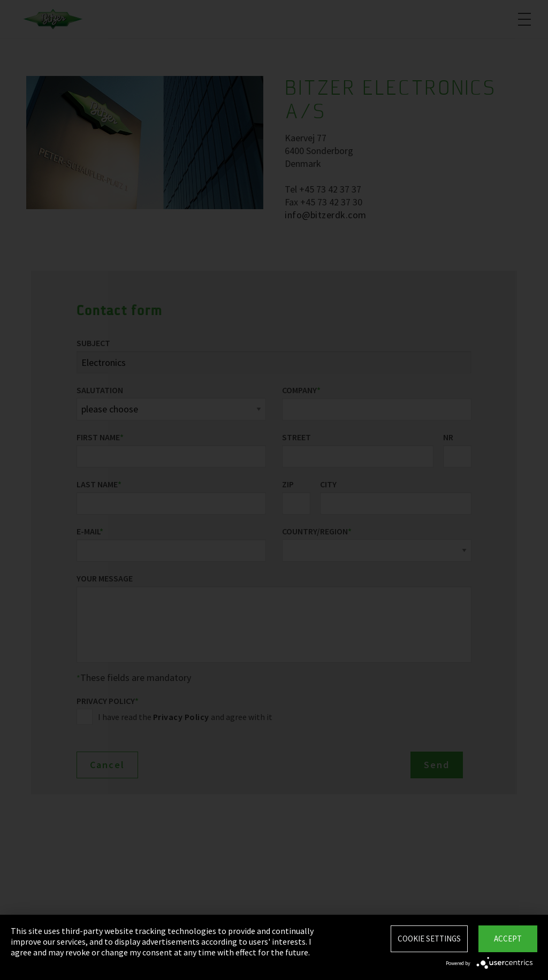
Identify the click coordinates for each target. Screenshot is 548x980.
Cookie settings (429, 939)
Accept (508, 939)
